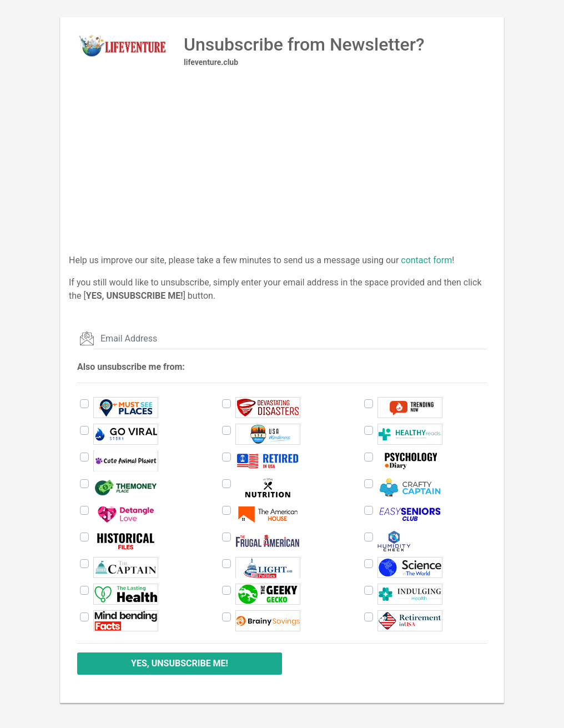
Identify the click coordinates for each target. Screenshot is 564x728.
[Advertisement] (282, 176)
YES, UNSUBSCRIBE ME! (180, 663)
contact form (426, 260)
